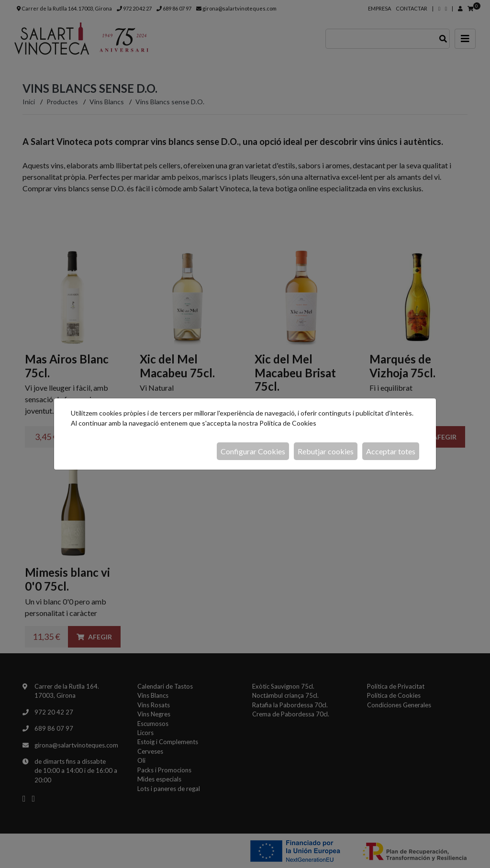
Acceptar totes (391, 451)
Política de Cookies (288, 423)
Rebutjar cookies (326, 451)
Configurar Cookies (253, 451)
